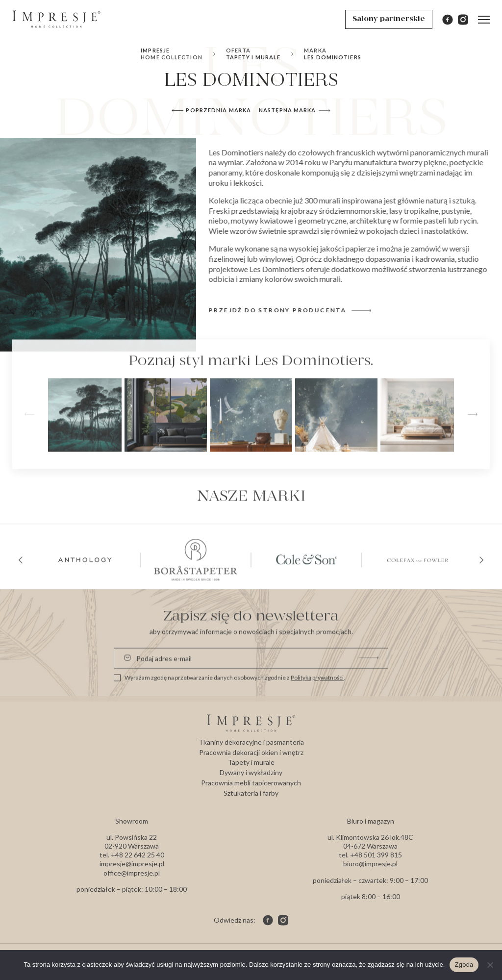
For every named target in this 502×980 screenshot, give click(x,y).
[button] (473, 452)
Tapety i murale (253, 54)
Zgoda (464, 965)
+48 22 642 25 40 (138, 855)
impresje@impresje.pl (132, 864)
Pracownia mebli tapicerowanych (251, 783)
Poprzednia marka (211, 112)
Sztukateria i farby (251, 793)
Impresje (172, 54)
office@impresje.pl (132, 873)
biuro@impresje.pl (370, 864)
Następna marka (294, 112)
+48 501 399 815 (376, 855)
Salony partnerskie (389, 19)
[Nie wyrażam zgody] (490, 965)
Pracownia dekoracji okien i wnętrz (251, 752)
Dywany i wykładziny (251, 772)
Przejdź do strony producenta (294, 310)
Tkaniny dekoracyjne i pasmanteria (251, 742)
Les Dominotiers (333, 54)
